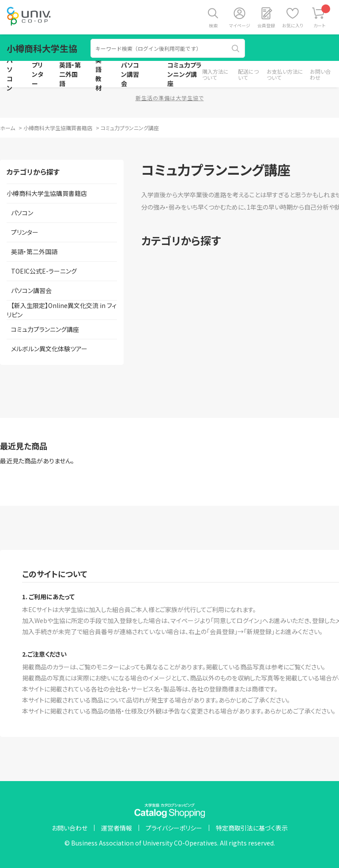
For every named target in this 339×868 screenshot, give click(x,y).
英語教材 (98, 74)
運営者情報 (117, 828)
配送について (248, 74)
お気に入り (293, 25)
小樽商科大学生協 (42, 48)
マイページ (240, 25)
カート (322, 17)
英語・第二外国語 (70, 74)
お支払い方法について (285, 74)
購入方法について (215, 74)
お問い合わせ (320, 74)
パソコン (10, 74)
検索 (213, 25)
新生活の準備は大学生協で (170, 98)
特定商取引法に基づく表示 (252, 828)
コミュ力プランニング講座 (185, 74)
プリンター (38, 74)
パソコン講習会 (130, 74)
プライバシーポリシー (174, 828)
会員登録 (266, 25)
